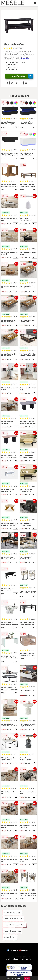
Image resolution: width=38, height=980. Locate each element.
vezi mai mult (24, 59)
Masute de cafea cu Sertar (13, 919)
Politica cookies (25, 959)
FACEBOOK (13, 950)
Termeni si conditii (14, 957)
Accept (27, 978)
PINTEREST (24, 950)
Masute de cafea (10, 937)
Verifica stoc (22, 76)
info (16, 127)
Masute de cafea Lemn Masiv (15, 925)
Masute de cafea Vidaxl (12, 913)
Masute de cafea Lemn (12, 931)
